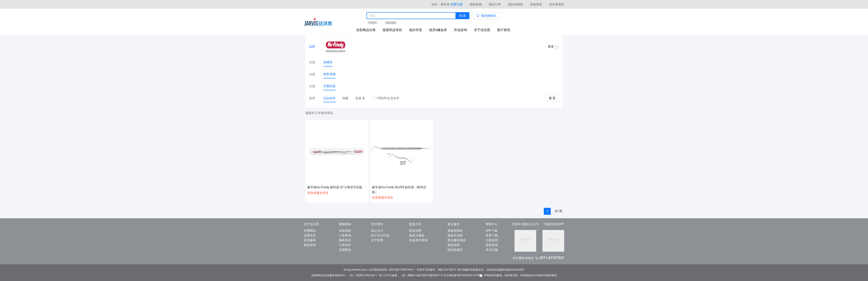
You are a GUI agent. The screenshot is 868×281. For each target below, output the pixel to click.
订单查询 (345, 235)
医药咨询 (310, 245)
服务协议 (345, 240)
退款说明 (454, 245)
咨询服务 (310, 240)
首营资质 (492, 245)
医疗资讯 (504, 30)
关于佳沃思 (482, 30)
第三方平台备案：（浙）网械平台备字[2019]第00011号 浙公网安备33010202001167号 (431, 275)
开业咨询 (460, 30)
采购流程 (345, 231)
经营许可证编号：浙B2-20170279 (436, 270)
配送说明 (415, 231)
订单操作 (345, 245)
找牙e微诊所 (438, 30)
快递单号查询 (418, 240)
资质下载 (492, 235)
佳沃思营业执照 (378, 270)
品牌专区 (310, 235)
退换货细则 (455, 231)
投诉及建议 (455, 250)
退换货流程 (455, 235)
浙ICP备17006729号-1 (402, 270)
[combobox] (411, 16)
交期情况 (345, 250)
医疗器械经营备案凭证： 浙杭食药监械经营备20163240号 (491, 270)
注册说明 (492, 240)
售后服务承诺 (457, 240)
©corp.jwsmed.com (355, 270)
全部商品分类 (366, 30)
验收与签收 (417, 235)
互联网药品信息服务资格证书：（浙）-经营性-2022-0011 (344, 275)
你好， (441, 4)
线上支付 (377, 231)
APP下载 (492, 231)
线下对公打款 (380, 235)
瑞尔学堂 (416, 30)
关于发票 (377, 240)
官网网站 (310, 231)
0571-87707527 (552, 258)
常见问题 (492, 250)
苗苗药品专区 (392, 30)
